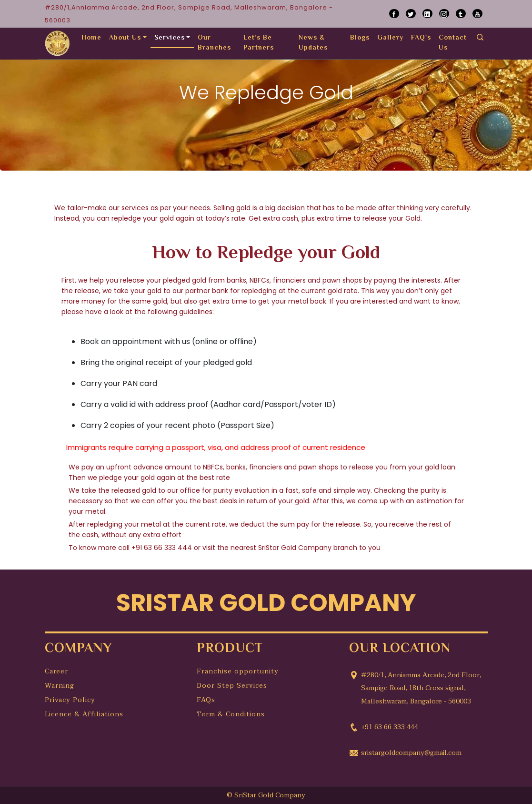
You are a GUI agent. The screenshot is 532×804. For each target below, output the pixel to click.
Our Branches (214, 43)
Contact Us (453, 43)
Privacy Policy (70, 700)
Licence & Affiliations (84, 714)
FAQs (206, 700)
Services (170, 38)
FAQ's (421, 38)
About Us (125, 38)
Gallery (390, 38)
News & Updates (313, 43)
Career (56, 671)
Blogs (360, 38)
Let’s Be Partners (259, 43)
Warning (60, 686)
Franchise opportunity (238, 671)
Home (91, 38)
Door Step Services (232, 686)
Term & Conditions (231, 714)
